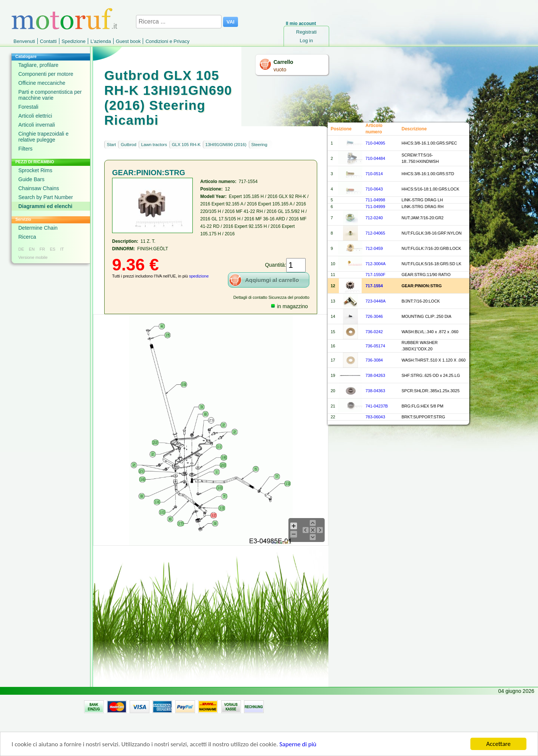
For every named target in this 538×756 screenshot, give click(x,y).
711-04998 (375, 200)
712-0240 (374, 218)
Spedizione (74, 41)
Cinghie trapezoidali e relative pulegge (44, 137)
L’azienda (101, 41)
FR (42, 249)
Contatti (48, 41)
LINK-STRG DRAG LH (422, 200)
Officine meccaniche (42, 83)
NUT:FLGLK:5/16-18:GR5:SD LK (432, 264)
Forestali (28, 107)
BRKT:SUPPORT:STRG (423, 417)
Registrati (307, 32)
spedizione (199, 276)
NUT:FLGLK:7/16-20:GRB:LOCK (432, 248)
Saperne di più (298, 747)
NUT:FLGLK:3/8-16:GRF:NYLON (432, 233)
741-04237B (377, 406)
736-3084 (374, 360)
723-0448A (375, 301)
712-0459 (374, 248)
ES (52, 249)
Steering (259, 145)
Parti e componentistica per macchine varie (50, 95)
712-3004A (375, 264)
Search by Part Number (46, 197)
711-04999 (375, 207)
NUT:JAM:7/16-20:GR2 (423, 218)
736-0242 (374, 332)
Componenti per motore (46, 74)
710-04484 (375, 158)
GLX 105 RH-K (186, 145)
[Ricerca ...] (179, 22)
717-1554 (374, 286)
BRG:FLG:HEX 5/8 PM (423, 406)
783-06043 (375, 417)
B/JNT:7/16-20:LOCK (421, 301)
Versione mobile (33, 257)
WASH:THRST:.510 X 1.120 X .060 (434, 360)
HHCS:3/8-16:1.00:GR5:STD (428, 174)
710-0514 (374, 174)
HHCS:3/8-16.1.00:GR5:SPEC (429, 143)
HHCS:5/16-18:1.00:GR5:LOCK (431, 189)
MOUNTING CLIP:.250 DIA (426, 316)
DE (21, 249)
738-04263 (375, 375)
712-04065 (375, 233)
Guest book (128, 41)
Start (111, 145)
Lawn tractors (154, 145)
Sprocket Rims (35, 170)
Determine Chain (38, 228)
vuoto (280, 69)
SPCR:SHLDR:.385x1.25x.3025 (431, 391)
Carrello (283, 62)
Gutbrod (129, 145)
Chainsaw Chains (39, 188)
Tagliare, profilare (38, 65)
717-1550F (375, 275)
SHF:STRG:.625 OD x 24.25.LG (431, 375)
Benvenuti (24, 41)
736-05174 (375, 346)
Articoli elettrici (35, 116)
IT (62, 249)
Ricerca (27, 237)
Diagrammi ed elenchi (45, 206)
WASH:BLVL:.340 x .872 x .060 (430, 332)
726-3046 (374, 316)
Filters (25, 149)
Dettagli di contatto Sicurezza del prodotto (271, 297)
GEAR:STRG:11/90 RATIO (426, 275)
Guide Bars (31, 179)
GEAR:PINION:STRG (422, 286)
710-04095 (375, 143)
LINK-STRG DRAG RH (423, 207)
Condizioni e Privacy (167, 41)
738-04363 (375, 391)
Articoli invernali (37, 125)
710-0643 (374, 189)
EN (32, 249)
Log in (306, 41)
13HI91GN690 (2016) (226, 145)
